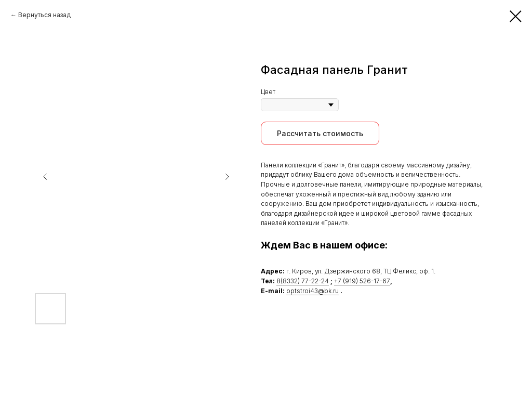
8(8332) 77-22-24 (303, 281)
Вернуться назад (44, 15)
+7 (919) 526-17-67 (362, 281)
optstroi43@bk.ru (312, 291)
